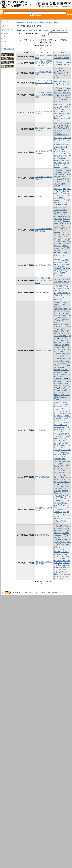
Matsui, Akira (62, 363)
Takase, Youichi (60, 149)
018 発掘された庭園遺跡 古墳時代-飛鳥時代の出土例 (44, 63)
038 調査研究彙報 (42, 477)
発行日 (6, 34)
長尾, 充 (60, 181)
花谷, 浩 (63, 407)
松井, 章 (63, 434)
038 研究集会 (40, 430)
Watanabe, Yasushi (61, 135)
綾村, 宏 (66, 207)
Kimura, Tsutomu (60, 516)
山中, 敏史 (66, 304)
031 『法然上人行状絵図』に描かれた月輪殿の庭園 (44, 280)
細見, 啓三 (58, 124)
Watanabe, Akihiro (61, 336)
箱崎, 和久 (65, 264)
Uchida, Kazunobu (61, 358)
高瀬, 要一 (64, 145)
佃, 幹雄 (57, 234)
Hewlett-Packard (58, 592)
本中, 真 (66, 163)
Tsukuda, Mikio (62, 237)
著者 (5, 36)
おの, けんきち (60, 75)
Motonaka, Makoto (61, 167)
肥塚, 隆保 (58, 489)
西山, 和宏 (65, 556)
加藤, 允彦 (58, 295)
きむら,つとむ (59, 514)
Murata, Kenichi (60, 427)
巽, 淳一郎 (66, 347)
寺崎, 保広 (58, 243)
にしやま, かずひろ (61, 559)
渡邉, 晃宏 (65, 331)
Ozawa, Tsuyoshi (63, 217)
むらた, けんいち (60, 425)
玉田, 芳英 (65, 320)
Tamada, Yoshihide (61, 325)
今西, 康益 (58, 563)
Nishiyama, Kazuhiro (62, 561)
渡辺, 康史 (61, 130)
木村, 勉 (66, 512)
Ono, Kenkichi (64, 58)
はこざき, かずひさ (61, 267)
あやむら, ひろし (60, 210)
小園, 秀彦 (65, 160)
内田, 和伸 (58, 175)
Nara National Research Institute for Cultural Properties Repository (38, 22)
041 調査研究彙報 (42, 535)
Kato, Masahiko (64, 241)
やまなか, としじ (60, 307)
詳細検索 (38, 15)
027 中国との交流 (42, 197)
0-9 (22, 31)
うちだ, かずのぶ (60, 356)
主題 (5, 41)
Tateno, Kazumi (63, 313)
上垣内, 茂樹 (61, 570)
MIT (49, 592)
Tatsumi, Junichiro (61, 477)
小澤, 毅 (57, 290)
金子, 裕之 (58, 316)
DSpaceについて (9, 49)
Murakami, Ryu (62, 340)
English (69, 14)
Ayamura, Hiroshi (61, 212)
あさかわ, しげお (60, 202)
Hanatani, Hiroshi (63, 383)
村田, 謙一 (58, 207)
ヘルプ (6, 46)
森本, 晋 (64, 228)
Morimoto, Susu (60, 459)
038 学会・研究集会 (43, 351)
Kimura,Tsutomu (60, 579)
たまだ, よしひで (60, 322)
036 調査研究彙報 (42, 293)
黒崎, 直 (57, 327)
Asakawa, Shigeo (61, 205)
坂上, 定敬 (58, 163)
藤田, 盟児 (58, 105)
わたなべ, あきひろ (61, 333)
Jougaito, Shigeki (61, 118)
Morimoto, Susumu (61, 232)
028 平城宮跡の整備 (43, 265)
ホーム (6, 21)
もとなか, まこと (60, 165)
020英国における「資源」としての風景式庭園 (44, 83)
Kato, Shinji (63, 95)
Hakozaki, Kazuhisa (62, 269)
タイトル (7, 39)
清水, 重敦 (58, 496)
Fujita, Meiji (63, 107)
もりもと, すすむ (60, 457)
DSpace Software (26, 592)
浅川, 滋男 (66, 200)
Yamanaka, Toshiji (61, 309)
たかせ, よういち (60, 147)
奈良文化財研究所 (2, 14)
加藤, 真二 (58, 93)
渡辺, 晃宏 (58, 219)
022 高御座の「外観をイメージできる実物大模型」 (44, 95)
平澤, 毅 (57, 69)
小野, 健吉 (58, 55)
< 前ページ (43, 48)
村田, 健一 (58, 255)
